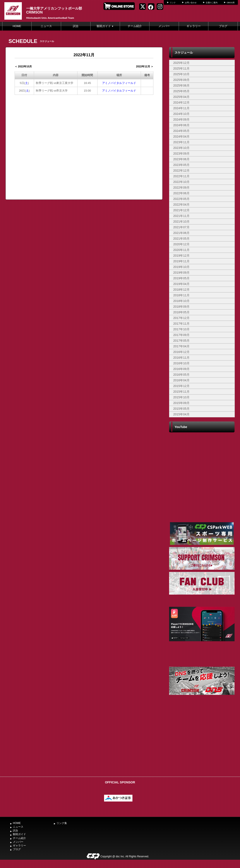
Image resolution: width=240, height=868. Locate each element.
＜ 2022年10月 (23, 67)
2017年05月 (181, 341)
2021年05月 (181, 239)
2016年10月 (181, 363)
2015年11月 (181, 392)
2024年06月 (181, 125)
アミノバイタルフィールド (119, 83)
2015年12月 (181, 386)
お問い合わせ (191, 3)
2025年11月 (181, 68)
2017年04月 (181, 346)
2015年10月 (181, 397)
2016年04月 (181, 380)
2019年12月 (181, 256)
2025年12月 (181, 63)
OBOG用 (231, 3)
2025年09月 (181, 80)
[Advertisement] (202, 742)
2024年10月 (181, 114)
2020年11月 (181, 250)
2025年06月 (181, 85)
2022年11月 (181, 176)
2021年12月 (181, 210)
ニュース (46, 26)
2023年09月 (181, 153)
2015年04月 (181, 414)
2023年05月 (181, 165)
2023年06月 (181, 159)
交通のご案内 (212, 3)
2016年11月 (181, 358)
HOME (17, 26)
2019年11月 (181, 261)
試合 (76, 26)
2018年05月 (181, 312)
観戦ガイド (105, 26)
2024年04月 (181, 136)
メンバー (164, 26)
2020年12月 (181, 244)
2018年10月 (181, 301)
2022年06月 (181, 193)
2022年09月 (181, 188)
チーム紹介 (135, 26)
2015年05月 (181, 409)
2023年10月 (181, 148)
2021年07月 (181, 227)
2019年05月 (181, 278)
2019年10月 (181, 267)
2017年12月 (181, 318)
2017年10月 (181, 329)
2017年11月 (181, 324)
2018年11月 (181, 295)
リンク (173, 3)
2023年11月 (181, 142)
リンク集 (62, 823)
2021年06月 (181, 233)
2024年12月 (181, 102)
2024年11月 (181, 108)
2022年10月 (181, 182)
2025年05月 (181, 91)
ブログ (223, 26)
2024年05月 (181, 131)
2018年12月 (181, 290)
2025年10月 (181, 74)
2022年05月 (181, 199)
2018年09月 (181, 307)
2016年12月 (181, 352)
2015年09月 (181, 403)
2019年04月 (181, 284)
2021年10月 (181, 222)
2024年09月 (181, 119)
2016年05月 (181, 375)
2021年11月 (181, 216)
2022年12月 (181, 171)
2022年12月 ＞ (145, 67)
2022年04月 (181, 205)
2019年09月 (181, 273)
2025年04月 (181, 97)
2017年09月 (181, 335)
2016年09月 (181, 369)
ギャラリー (194, 26)
